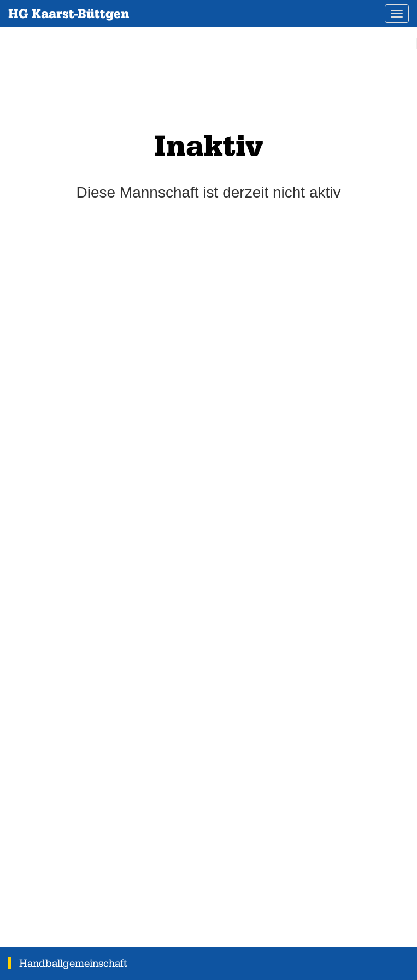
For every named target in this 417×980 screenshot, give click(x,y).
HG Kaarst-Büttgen (69, 13)
